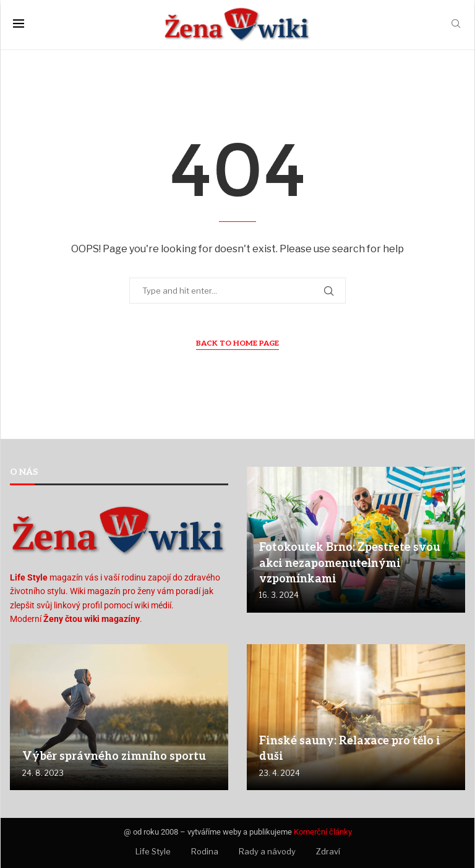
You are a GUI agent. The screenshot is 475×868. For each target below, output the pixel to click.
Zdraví (328, 851)
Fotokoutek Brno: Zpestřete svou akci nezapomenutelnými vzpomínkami (350, 563)
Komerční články (323, 832)
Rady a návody (267, 851)
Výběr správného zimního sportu (114, 756)
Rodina (205, 851)
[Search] (456, 24)
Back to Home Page (237, 343)
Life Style (153, 851)
